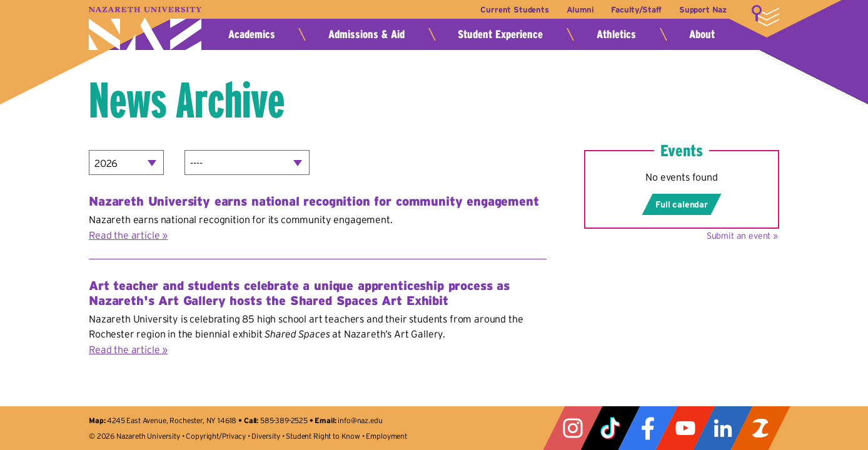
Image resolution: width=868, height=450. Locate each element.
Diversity (266, 436)
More (765, 16)
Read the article (124, 235)
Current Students (514, 10)
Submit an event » (742, 236)
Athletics (616, 34)
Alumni (580, 10)
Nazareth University (145, 28)
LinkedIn (723, 428)
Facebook (648, 428)
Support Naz (703, 10)
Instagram (573, 428)
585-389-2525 (284, 420)
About (702, 34)
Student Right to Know (323, 436)
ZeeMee (760, 428)
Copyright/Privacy (215, 436)
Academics (252, 34)
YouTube (685, 428)
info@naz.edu (360, 420)
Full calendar (682, 204)
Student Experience (500, 34)
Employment (386, 436)
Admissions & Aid (366, 34)
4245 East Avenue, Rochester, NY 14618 (172, 420)
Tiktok (610, 428)
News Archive (187, 100)
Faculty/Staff (636, 10)
